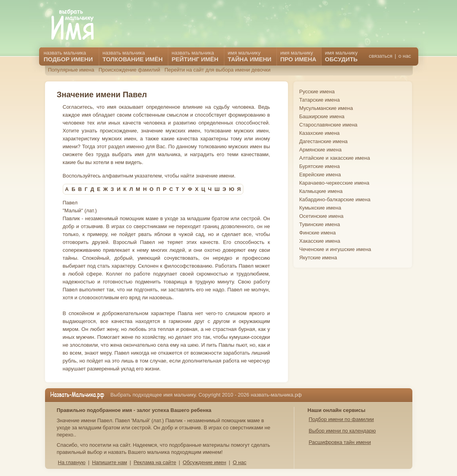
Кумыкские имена (320, 208)
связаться (381, 56)
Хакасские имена (320, 241)
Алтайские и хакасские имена (335, 158)
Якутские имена (318, 258)
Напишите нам (110, 462)
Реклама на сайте (155, 462)
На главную (72, 462)
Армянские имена (321, 150)
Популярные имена (71, 70)
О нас (240, 462)
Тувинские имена (320, 224)
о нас (405, 56)
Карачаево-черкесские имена (334, 183)
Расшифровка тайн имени (340, 442)
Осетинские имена (322, 216)
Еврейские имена (320, 175)
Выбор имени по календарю (342, 431)
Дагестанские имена (324, 141)
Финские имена (318, 233)
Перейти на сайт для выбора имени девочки (217, 70)
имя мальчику (341, 56)
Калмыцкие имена (321, 191)
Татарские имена (320, 100)
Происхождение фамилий (129, 70)
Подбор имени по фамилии (341, 419)
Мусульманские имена (326, 108)
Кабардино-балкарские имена (335, 199)
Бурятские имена (320, 166)
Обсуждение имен (205, 462)
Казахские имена (320, 133)
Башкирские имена (322, 116)
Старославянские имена (328, 125)
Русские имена (317, 92)
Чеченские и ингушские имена (335, 249)
